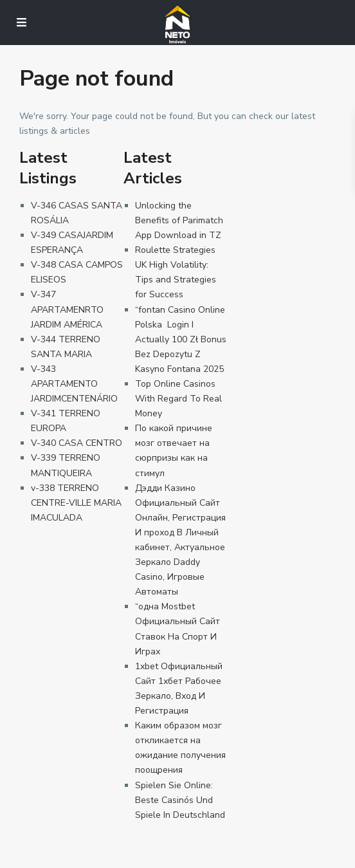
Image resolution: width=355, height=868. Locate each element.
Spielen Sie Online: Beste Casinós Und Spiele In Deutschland (180, 800)
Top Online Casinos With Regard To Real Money (178, 399)
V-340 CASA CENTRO (77, 443)
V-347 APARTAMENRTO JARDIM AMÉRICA (67, 309)
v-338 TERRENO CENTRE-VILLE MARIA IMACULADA (76, 503)
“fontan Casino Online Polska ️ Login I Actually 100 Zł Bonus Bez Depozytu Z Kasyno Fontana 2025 (181, 339)
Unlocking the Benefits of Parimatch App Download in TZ (179, 220)
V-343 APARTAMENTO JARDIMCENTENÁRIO (74, 384)
